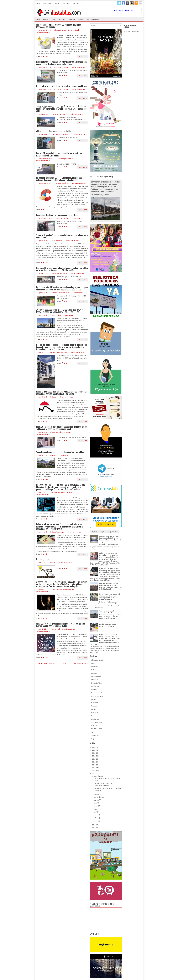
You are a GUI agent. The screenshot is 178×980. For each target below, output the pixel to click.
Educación (66, 4)
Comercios (76, 4)
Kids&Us (61, 432)
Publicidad (95, 713)
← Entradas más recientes (46, 663)
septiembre (98, 797)
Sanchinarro (70, 493)
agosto (96, 800)
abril (95, 812)
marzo (96, 815)
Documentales (57, 241)
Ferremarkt (56, 273)
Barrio (54, 19)
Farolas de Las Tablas (98, 693)
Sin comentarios (97, 722)
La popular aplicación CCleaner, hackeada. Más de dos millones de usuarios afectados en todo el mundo (59, 179)
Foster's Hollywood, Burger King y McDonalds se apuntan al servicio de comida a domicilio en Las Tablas (61, 393)
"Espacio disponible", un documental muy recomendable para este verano (62, 236)
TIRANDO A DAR (56, 315)
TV (92, 732)
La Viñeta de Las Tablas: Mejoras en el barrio (108, 625)
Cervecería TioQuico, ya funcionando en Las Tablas (58, 215)
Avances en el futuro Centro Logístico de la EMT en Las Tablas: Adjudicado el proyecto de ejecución (110, 539)
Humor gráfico (42, 559)
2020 (94, 765)
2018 (94, 771)
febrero (96, 818)
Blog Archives (113, 532)
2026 (94, 747)
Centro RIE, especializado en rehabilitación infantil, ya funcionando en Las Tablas (59, 154)
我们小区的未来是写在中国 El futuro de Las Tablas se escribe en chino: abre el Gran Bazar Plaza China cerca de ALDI (61, 109)
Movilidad (95, 703)
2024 (94, 753)
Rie (56, 159)
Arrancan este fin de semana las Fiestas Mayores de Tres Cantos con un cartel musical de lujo (61, 625)
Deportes (94, 673)
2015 (94, 828)
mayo (96, 809)
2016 (94, 825)
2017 (94, 774)
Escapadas (95, 686)
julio (95, 803)
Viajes (93, 739)
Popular (94, 532)
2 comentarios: (78, 218)
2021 (94, 762)
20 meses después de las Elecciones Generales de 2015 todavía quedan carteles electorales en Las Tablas (60, 311)
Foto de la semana (93, 19)
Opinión (57, 4)
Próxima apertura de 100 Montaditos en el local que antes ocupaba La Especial (109, 555)
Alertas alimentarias (61, 30)
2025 (94, 750)
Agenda (53, 493)
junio (96, 806)
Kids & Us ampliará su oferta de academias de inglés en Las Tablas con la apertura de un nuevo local (62, 428)
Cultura (62, 19)
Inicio (38, 4)
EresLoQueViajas (97, 683)
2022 (94, 759)
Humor (53, 563)
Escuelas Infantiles (59, 293)
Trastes (68, 293)
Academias (54, 432)
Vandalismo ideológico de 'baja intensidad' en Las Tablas (60, 452)
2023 (94, 756)
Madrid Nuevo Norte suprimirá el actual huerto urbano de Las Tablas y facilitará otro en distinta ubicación (110, 597)
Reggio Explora (62, 352)
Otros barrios (70, 629)
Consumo (81, 19)
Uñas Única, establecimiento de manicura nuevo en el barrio (62, 86)
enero (96, 821)
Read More (83, 57)
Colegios (53, 352)
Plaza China (63, 114)
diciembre (97, 776)
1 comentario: (69, 315)
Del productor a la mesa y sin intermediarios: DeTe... (103, 784)
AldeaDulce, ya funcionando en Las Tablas (54, 131)
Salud (77, 30)
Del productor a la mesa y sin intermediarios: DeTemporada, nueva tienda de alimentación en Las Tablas (62, 63)
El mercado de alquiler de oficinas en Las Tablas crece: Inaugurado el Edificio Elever (110, 570)
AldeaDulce (57, 134)
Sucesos (94, 726)
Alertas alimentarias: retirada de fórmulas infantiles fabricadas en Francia (58, 26)
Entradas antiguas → (81, 663)
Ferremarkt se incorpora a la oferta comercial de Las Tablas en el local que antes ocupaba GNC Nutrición (62, 269)
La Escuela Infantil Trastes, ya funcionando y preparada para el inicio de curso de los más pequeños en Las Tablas (62, 288)
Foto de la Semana (97, 696)
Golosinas (64, 134)
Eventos (94, 690)
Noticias (46, 19)
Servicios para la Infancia (66, 159)
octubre (97, 794)
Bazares (55, 114)
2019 (94, 768)
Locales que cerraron (61, 67)
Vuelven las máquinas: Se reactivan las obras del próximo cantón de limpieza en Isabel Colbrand (110, 586)
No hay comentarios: (43, 32)
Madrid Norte (47, 4)
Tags (102, 532)
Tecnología (71, 19)
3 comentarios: (79, 293)
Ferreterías (64, 273)
